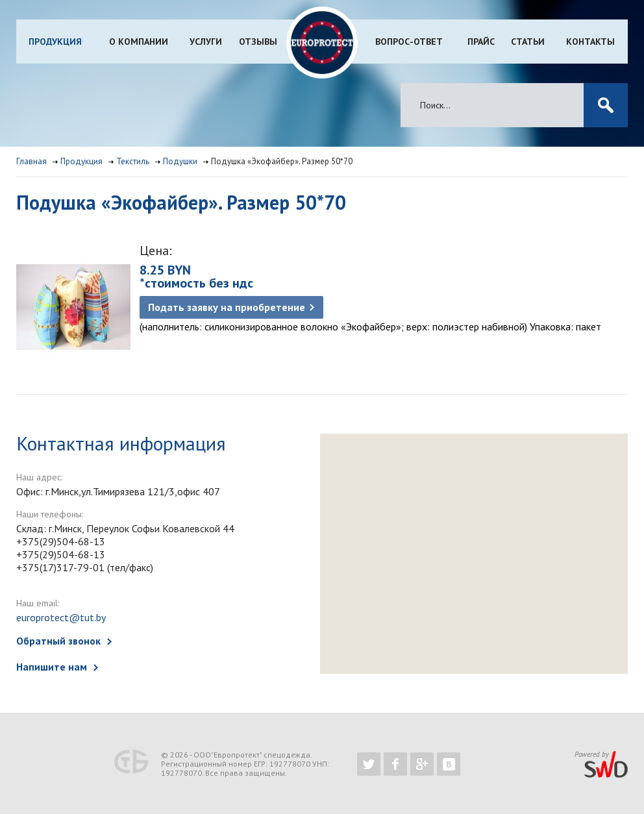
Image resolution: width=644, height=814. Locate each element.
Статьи (528, 42)
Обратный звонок (58, 641)
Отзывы (258, 42)
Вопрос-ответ (409, 42)
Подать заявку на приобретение (227, 307)
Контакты (590, 42)
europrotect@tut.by (61, 617)
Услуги (206, 42)
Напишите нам (52, 667)
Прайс (481, 42)
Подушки (180, 161)
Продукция (55, 42)
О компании (139, 42)
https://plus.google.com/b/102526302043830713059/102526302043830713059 (422, 764)
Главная (31, 161)
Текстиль (133, 161)
